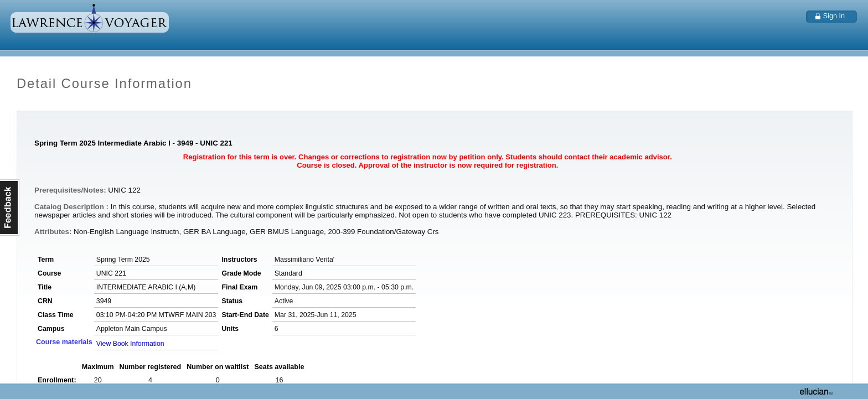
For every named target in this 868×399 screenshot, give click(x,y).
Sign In (834, 16)
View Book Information (130, 344)
